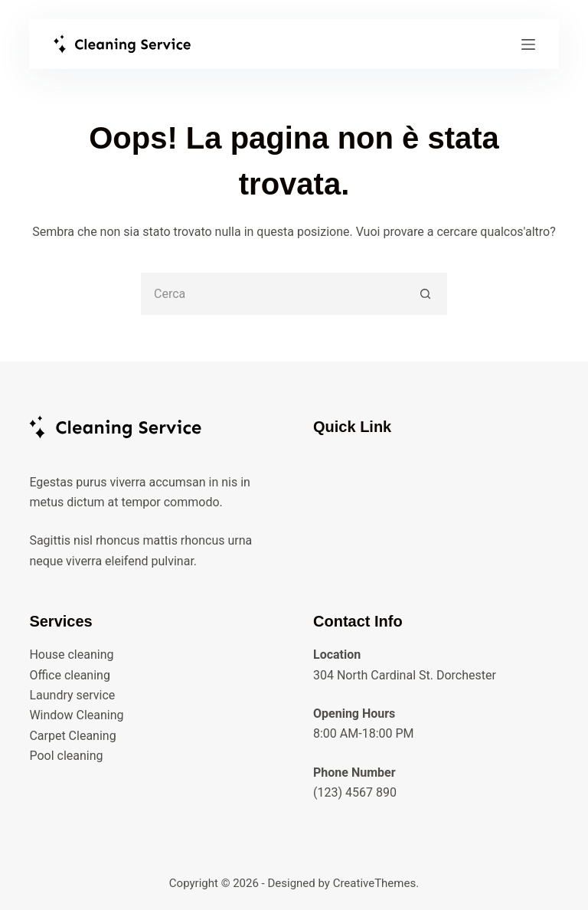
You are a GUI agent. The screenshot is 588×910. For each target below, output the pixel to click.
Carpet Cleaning (72, 736)
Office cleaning (70, 675)
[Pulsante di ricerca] (426, 294)
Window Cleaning (76, 715)
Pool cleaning (66, 756)
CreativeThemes (375, 883)
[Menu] (528, 44)
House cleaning (71, 655)
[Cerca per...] (273, 294)
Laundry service (72, 695)
